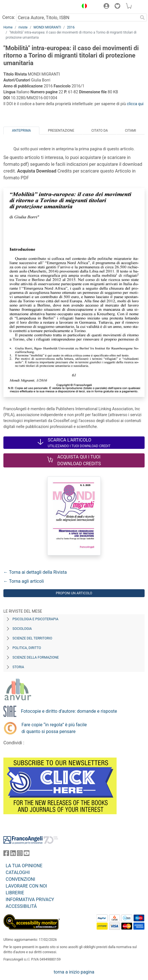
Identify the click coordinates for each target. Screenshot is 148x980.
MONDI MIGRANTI (47, 27)
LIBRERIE (15, 893)
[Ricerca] (142, 17)
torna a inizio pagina (74, 972)
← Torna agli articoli (24, 581)
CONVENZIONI (20, 879)
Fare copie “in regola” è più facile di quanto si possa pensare (54, 728)
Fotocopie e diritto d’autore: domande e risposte (69, 711)
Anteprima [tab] (21, 131)
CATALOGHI (18, 872)
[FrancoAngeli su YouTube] (27, 854)
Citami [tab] (131, 131)
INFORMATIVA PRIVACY (30, 900)
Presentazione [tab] (61, 131)
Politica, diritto (27, 648)
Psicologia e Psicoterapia (35, 619)
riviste (23, 27)
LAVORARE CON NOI (26, 886)
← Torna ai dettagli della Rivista (35, 572)
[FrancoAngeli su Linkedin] (13, 854)
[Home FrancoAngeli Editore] (23, 7)
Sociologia (22, 629)
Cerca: (9, 17)
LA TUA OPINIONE (24, 866)
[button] (83, 7)
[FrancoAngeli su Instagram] (20, 854)
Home (8, 27)
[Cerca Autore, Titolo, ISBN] (77, 17)
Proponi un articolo (74, 593)
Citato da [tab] (100, 131)
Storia (18, 667)
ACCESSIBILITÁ (21, 906)
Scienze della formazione (36, 657)
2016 (71, 27)
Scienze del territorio (32, 638)
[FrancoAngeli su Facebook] (6, 854)
